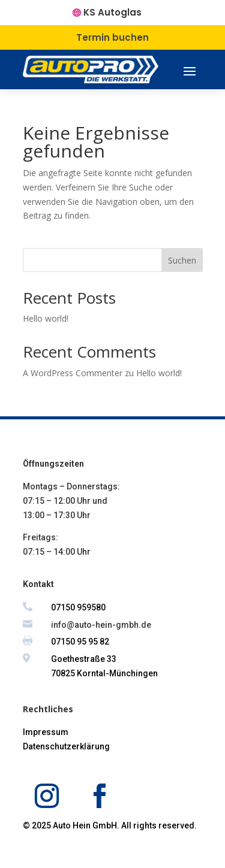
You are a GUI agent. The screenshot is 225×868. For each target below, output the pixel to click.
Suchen (182, 260)
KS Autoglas (112, 12)
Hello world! (46, 318)
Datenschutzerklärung (66, 746)
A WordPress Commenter (73, 373)
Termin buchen (112, 37)
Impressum (46, 732)
